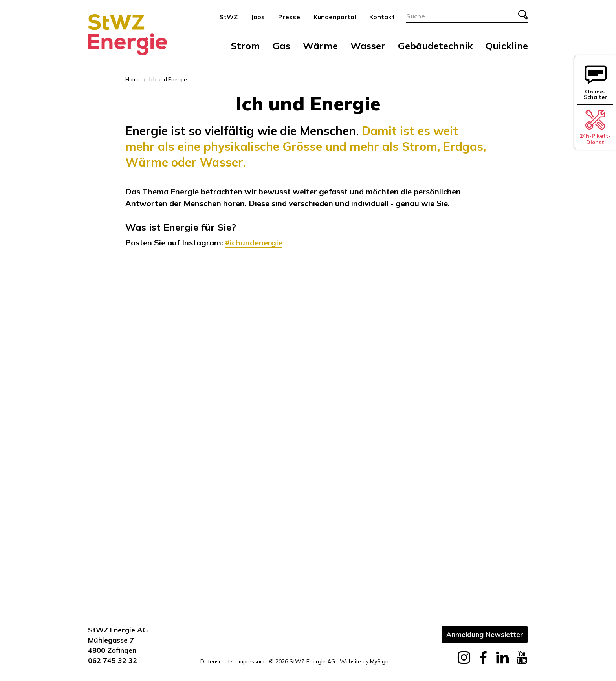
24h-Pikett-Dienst (595, 128)
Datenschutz (217, 661)
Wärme (320, 46)
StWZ (228, 17)
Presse (289, 17)
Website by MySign (364, 661)
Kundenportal (335, 17)
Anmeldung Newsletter (485, 634)
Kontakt (382, 17)
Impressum (251, 661)
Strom (246, 46)
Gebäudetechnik (435, 46)
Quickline (507, 46)
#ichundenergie (254, 243)
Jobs (258, 17)
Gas (281, 46)
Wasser (368, 46)
